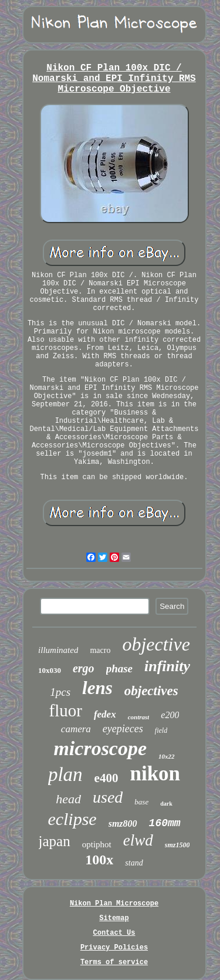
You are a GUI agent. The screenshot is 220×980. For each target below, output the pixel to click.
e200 (170, 715)
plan (65, 774)
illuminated (58, 650)
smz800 (123, 824)
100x (99, 860)
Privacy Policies (114, 948)
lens (97, 688)
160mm (165, 823)
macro (100, 650)
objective (156, 644)
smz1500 (177, 845)
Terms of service (114, 962)
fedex (105, 714)
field (161, 730)
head (68, 799)
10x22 (167, 756)
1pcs (60, 692)
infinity (167, 666)
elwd (138, 840)
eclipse (72, 819)
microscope (100, 748)
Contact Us (114, 933)
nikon (155, 774)
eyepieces (123, 729)
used (108, 797)
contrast (139, 717)
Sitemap (114, 918)
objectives (151, 691)
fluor (66, 710)
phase (119, 669)
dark (166, 804)
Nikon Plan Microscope (114, 904)
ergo (84, 668)
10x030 (50, 670)
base (141, 802)
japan (55, 841)
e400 (106, 778)
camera (76, 729)
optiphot (97, 844)
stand (134, 863)
